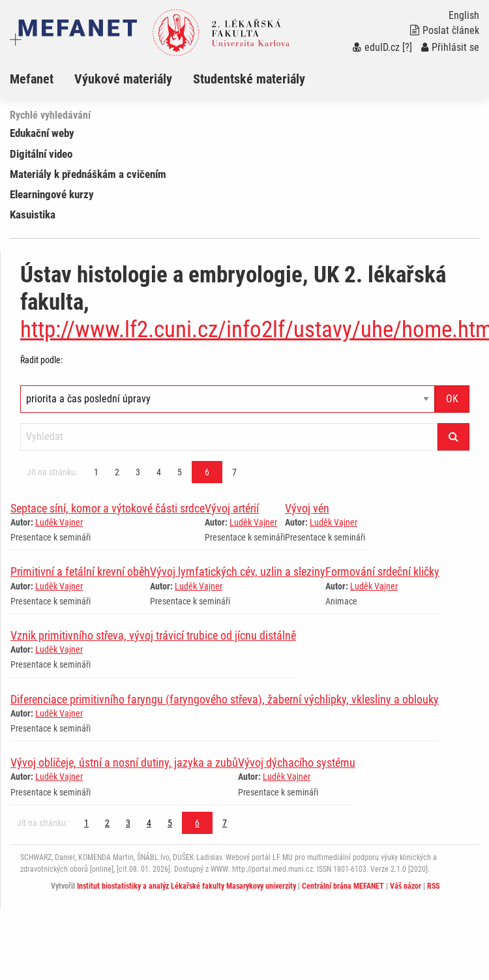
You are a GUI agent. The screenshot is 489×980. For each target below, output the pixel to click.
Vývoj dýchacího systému (297, 763)
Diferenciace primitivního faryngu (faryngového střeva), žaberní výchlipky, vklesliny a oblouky (225, 699)
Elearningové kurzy (52, 194)
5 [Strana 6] (180, 472)
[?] (407, 47)
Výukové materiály (123, 79)
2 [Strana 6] (117, 472)
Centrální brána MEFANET (343, 886)
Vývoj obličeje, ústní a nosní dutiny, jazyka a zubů (124, 763)
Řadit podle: (41, 360)
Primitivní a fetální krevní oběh (80, 572)
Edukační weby (42, 133)
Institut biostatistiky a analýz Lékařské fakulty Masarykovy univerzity (186, 886)
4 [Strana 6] (159, 472)
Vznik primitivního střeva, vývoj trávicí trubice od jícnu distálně (153, 635)
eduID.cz (376, 47)
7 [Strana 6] (234, 472)
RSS (433, 886)
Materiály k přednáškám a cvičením (88, 174)
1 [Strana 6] (96, 472)
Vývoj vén (307, 508)
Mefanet (32, 79)
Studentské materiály (249, 79)
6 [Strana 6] (207, 472)
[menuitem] (42, 79)
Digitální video (41, 154)
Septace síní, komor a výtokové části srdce (108, 508)
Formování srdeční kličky (382, 572)
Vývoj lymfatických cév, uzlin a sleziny (238, 572)
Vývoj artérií (232, 508)
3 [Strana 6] (138, 472)
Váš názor (406, 886)
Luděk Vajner (59, 522)
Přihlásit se (450, 47)
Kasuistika (33, 215)
